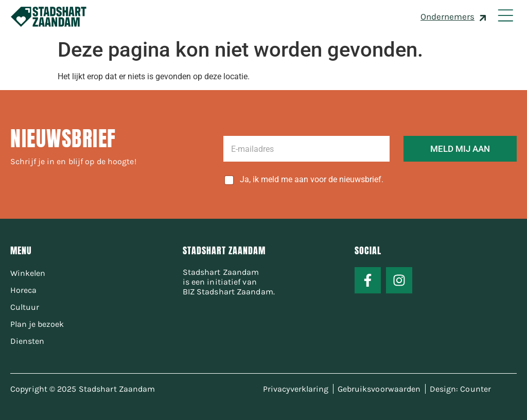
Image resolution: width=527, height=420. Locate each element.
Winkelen (28, 273)
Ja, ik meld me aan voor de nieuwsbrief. (312, 179)
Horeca (23, 290)
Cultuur (25, 307)
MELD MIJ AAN (460, 149)
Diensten (27, 341)
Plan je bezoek (37, 324)
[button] (505, 17)
